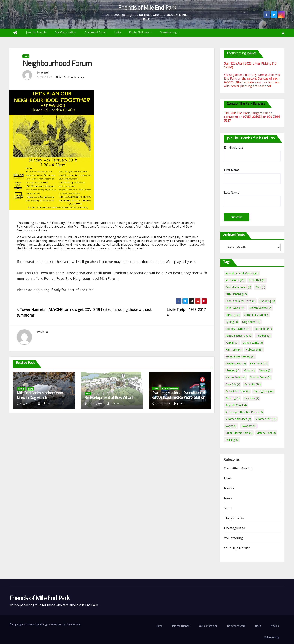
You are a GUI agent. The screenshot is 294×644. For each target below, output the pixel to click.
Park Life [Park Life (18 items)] (253, 384)
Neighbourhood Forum (57, 63)
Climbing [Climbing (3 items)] (232, 315)
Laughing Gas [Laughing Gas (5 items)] (236, 363)
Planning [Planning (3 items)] (232, 398)
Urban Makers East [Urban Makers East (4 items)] (239, 433)
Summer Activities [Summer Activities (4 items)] (238, 419)
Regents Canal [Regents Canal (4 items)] (236, 405)
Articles (275, 626)
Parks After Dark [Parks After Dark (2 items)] (237, 391)
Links (118, 32)
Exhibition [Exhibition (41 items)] (263, 329)
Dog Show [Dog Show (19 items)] (251, 322)
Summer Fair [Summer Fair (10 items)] (266, 419)
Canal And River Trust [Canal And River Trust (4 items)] (240, 301)
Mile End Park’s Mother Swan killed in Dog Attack (40, 395)
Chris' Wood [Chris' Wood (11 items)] (235, 308)
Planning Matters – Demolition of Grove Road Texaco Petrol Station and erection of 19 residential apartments (179, 400)
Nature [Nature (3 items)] (265, 370)
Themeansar (73, 624)
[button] (283, 33)
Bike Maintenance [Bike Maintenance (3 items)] (238, 287)
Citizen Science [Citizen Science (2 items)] (261, 308)
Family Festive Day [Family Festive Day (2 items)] (239, 336)
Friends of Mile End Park (147, 7)
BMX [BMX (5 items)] (260, 287)
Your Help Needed (170, 389)
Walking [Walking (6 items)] (232, 440)
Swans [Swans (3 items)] (231, 426)
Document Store (95, 32)
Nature (21, 389)
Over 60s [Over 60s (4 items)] (233, 384)
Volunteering (170, 32)
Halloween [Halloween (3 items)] (254, 349)
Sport (228, 508)
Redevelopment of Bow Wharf (109, 398)
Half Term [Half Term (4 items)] (233, 349)
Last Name (232, 193)
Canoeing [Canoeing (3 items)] (267, 301)
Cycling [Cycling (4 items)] (232, 322)
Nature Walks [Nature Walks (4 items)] (235, 377)
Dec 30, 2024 (96, 404)
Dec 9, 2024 (163, 404)
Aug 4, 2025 (27, 404)
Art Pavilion (66, 77)
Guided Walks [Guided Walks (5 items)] (253, 343)
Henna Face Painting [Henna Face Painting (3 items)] (240, 356)
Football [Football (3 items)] (263, 336)
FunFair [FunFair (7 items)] (232, 343)
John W (44, 73)
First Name (232, 170)
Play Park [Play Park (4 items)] (252, 398)
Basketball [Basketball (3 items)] (257, 280)
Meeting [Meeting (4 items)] (232, 370)
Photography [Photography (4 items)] (264, 391)
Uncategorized (235, 528)
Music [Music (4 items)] (249, 370)
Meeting (79, 77)
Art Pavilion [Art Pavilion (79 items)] (235, 280)
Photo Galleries (141, 32)
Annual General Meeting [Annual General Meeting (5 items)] (242, 273)
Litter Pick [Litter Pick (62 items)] (259, 363)
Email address (234, 147)
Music (228, 478)
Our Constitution (65, 32)
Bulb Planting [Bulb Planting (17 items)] (236, 294)
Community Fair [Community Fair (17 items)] (256, 315)
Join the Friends (36, 32)
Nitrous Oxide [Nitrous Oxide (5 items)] (260, 377)
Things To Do (234, 518)
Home (159, 626)
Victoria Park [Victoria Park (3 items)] (266, 433)
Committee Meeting (238, 468)
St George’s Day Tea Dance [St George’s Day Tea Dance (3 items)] (244, 412)
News (26, 56)
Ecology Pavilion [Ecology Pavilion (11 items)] (238, 329)
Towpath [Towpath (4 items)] (249, 426)
